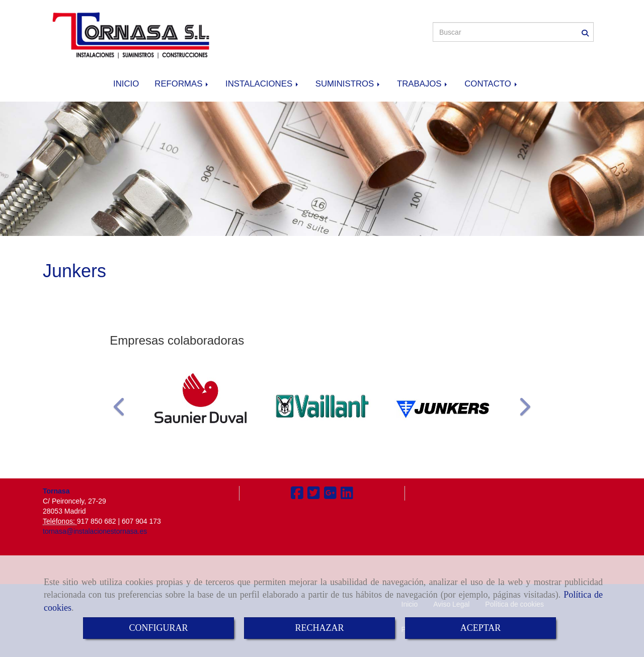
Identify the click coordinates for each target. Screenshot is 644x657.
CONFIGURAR (158, 628)
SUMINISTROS (348, 84)
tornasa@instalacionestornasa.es (95, 531)
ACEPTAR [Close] (481, 628)
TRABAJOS (423, 84)
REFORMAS (182, 84)
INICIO (126, 84)
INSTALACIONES (263, 84)
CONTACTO (491, 84)
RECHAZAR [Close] (319, 628)
